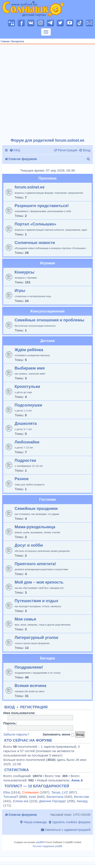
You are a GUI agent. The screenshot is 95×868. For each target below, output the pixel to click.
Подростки (25, 460)
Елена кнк (21, 801)
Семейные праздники (36, 508)
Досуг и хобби (29, 545)
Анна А (77, 780)
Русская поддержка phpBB (47, 846)
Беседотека (18, 41)
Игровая (48, 263)
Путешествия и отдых (36, 601)
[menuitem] (15, 150)
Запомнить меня (58, 734)
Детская (47, 341)
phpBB (39, 842)
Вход (10, 707)
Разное (22, 479)
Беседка (47, 658)
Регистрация (34, 707)
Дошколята (26, 423)
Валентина (55, 797)
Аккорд (82, 801)
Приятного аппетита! (35, 564)
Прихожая (48, 178)
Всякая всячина (30, 686)
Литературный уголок (36, 637)
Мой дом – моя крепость (39, 582)
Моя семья (25, 619)
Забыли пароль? (16, 734)
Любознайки (27, 442)
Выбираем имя (30, 368)
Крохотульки (27, 386)
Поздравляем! (29, 667)
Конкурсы (24, 272)
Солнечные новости (35, 243)
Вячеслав (81, 797)
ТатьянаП (11, 797)
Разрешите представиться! (42, 206)
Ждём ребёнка (29, 350)
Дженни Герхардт (53, 801)
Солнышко (31, 792)
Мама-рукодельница (35, 527)
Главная (5, 41)
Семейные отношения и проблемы (49, 320)
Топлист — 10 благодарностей (37, 786)
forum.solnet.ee (30, 187)
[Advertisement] (46, 91)
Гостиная (47, 499)
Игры (20, 290)
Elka (7, 792)
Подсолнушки (28, 405)
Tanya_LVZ (60, 792)
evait (32, 797)
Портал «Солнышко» (35, 224)
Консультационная (47, 311)
